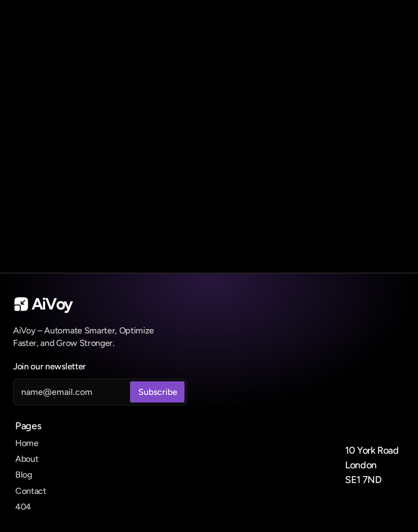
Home (27, 443)
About (27, 459)
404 (23, 507)
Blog (24, 475)
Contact (31, 491)
